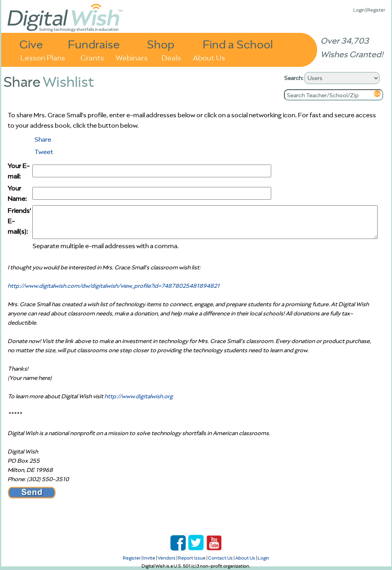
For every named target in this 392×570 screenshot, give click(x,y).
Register (376, 10)
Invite (149, 558)
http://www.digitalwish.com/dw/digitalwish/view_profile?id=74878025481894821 (114, 286)
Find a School (238, 44)
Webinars (132, 57)
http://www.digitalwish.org (139, 396)
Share (43, 139)
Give (31, 44)
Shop (161, 44)
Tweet (44, 152)
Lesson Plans (43, 57)
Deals (171, 57)
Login (359, 10)
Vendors (167, 558)
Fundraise (94, 44)
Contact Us (220, 558)
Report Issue (192, 558)
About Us (209, 57)
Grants (92, 57)
